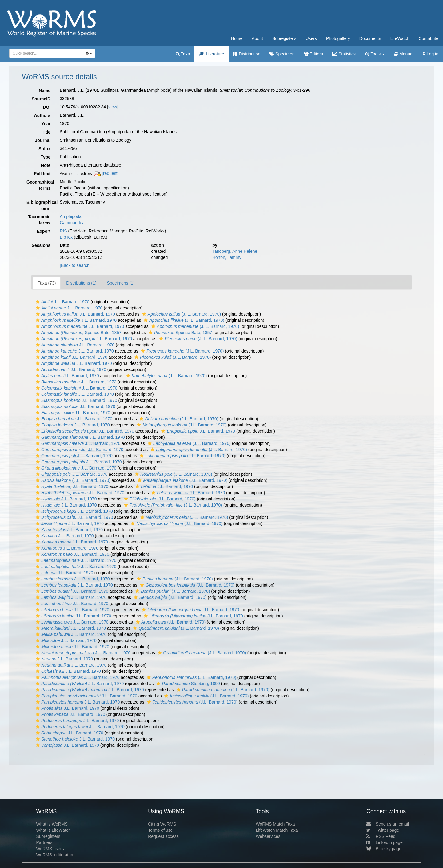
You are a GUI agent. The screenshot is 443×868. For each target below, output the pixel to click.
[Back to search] (75, 265)
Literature (212, 54)
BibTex (66, 237)
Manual (404, 54)
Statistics (344, 54)
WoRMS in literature (55, 855)
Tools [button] (375, 54)
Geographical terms (40, 185)
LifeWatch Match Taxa (277, 830)
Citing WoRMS (162, 824)
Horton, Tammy (227, 257)
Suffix (44, 149)
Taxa (183, 54)
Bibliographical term (41, 205)
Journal (43, 140)
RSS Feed (381, 836)
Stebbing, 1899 (187, 684)
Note (46, 165)
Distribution (247, 54)
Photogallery (338, 38)
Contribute (428, 38)
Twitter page (383, 830)
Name (45, 91)
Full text (42, 174)
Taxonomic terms (39, 220)
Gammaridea (72, 223)
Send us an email (388, 824)
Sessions (41, 245)
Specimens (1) (121, 283)
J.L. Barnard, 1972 (75, 382)
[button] (38, 302)
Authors (42, 115)
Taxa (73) (47, 283)
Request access (163, 836)
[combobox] (46, 53)
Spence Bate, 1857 (78, 333)
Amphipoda (71, 216)
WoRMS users (50, 849)
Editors (313, 54)
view (113, 107)
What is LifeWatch (53, 830)
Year (46, 124)
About (257, 38)
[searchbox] (45, 53)
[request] (110, 173)
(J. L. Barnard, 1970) (181, 314)
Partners (44, 842)
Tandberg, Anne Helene (235, 251)
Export (44, 231)
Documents (370, 38)
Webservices (268, 836)
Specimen (282, 54)
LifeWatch (400, 38)
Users (311, 38)
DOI (47, 107)
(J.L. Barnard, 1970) (182, 351)
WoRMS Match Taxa (275, 824)
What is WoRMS (52, 824)
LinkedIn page (385, 842)
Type (46, 157)
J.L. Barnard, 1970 (62, 302)
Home (237, 38)
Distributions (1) (81, 283)
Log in (431, 54)
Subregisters (284, 38)
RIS (63, 231)
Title (46, 132)
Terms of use (160, 830)
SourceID (41, 99)
